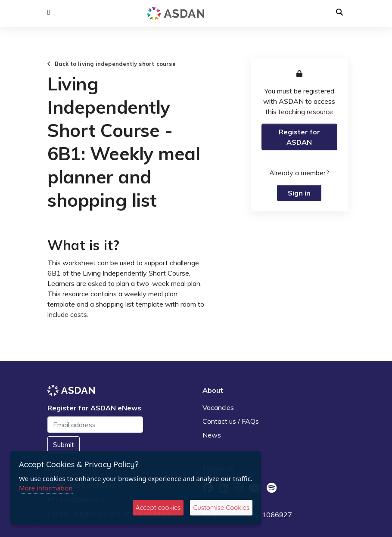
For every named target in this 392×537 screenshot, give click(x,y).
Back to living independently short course (112, 64)
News (212, 435)
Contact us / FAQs (231, 421)
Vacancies (218, 407)
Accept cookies (158, 508)
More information (46, 488)
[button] (49, 12)
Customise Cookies (221, 508)
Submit (64, 444)
